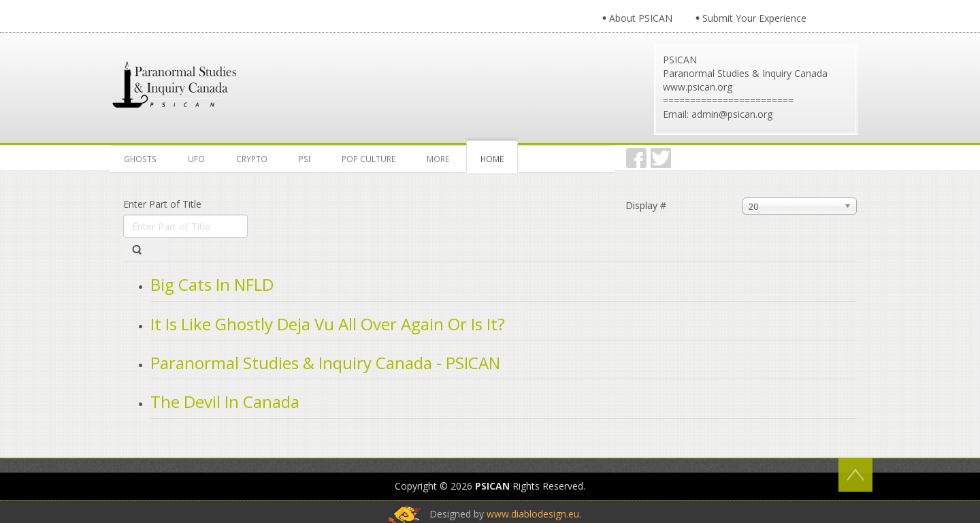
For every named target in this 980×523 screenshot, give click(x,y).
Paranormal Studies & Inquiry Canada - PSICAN (325, 363)
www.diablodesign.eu (533, 514)
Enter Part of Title (164, 204)
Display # (646, 205)
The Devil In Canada (225, 401)
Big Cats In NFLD (212, 284)
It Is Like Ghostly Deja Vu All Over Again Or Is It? (328, 324)
